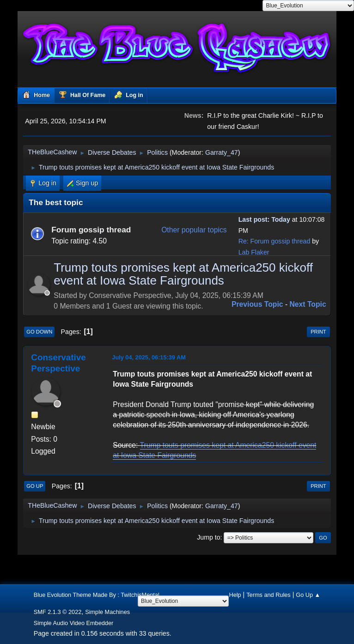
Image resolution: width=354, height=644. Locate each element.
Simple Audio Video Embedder (74, 623)
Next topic (308, 304)
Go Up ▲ (308, 595)
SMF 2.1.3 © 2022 (58, 612)
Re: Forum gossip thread (275, 241)
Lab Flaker (254, 252)
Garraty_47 (222, 152)
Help (235, 595)
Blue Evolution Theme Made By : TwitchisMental (97, 595)
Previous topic (257, 304)
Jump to (208, 537)
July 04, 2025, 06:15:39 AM (149, 357)
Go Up (35, 486)
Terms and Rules (269, 595)
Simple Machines (107, 612)
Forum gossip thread (91, 230)
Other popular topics (194, 230)
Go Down (39, 332)
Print (318, 332)
